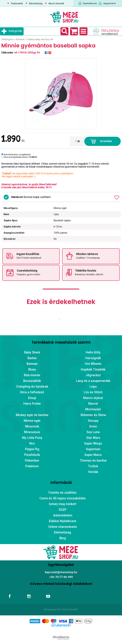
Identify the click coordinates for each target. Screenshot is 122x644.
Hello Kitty (93, 352)
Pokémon (32, 466)
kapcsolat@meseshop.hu (61, 572)
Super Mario (93, 455)
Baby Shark (32, 352)
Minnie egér (32, 421)
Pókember (32, 460)
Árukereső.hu (61, 630)
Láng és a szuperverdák (93, 381)
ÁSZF (63, 510)
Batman (32, 364)
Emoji (32, 398)
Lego (93, 386)
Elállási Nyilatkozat (63, 521)
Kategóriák (15, 31)
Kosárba (106, 141)
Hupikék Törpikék (93, 369)
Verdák (93, 472)
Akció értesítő (56, 3)
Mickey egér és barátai (32, 415)
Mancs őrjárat (93, 398)
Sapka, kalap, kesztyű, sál (40, 39)
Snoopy (93, 421)
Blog (63, 538)
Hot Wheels (93, 364)
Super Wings (93, 443)
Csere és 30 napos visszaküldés (63, 498)
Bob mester (32, 375)
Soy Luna (93, 432)
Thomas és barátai (93, 460)
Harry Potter (32, 404)
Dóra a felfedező (32, 392)
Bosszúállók (32, 381)
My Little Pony (32, 438)
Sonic (93, 426)
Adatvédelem (63, 515)
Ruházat (20, 39)
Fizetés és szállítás (63, 493)
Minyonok (32, 426)
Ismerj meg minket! (63, 504)
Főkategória (7, 39)
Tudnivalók (17, 3)
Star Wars (93, 438)
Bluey (32, 369)
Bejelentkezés (90, 3)
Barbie (32, 358)
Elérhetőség (36, 3)
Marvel (93, 404)
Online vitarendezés (63, 527)
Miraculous (32, 432)
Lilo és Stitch (93, 392)
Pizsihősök (32, 455)
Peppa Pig (32, 449)
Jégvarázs (93, 375)
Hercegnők (93, 358)
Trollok (93, 466)
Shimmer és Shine (93, 415)
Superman (93, 449)
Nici (32, 443)
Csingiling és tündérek (32, 386)
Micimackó (93, 409)
